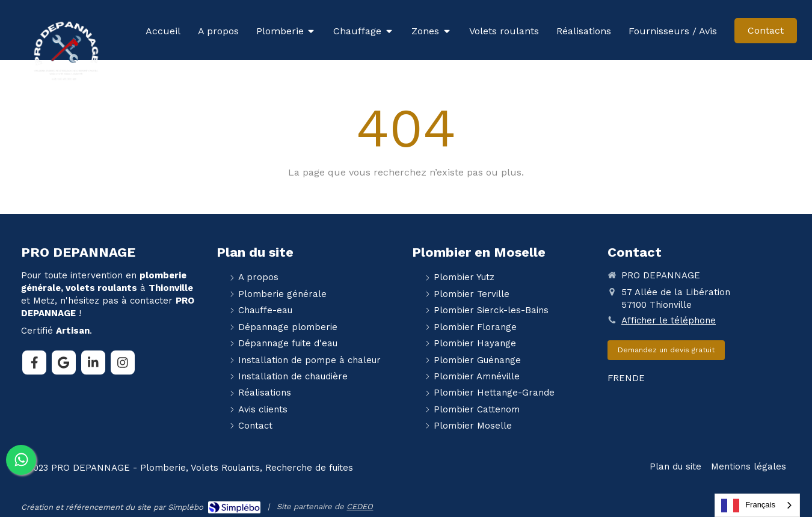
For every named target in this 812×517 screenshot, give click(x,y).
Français (748, 506)
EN (626, 378)
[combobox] (757, 505)
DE (638, 378)
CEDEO (360, 506)
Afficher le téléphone (669, 320)
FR (613, 378)
